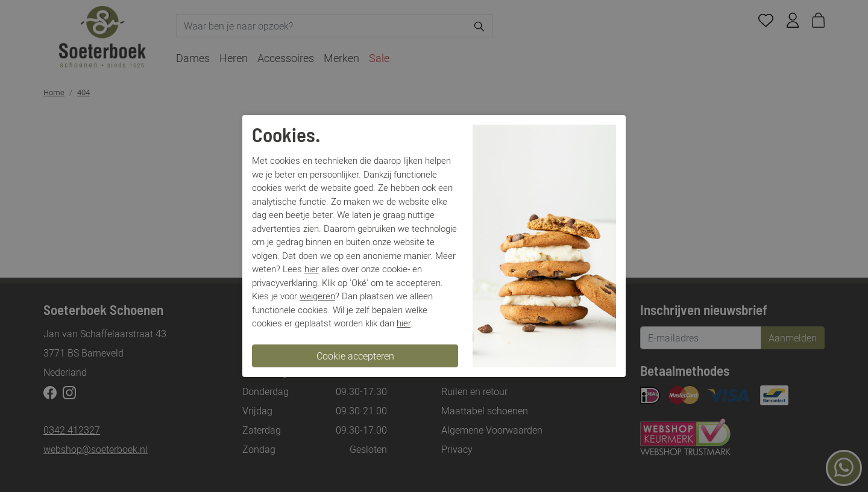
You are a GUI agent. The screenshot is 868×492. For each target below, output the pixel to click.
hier (312, 269)
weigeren (317, 296)
